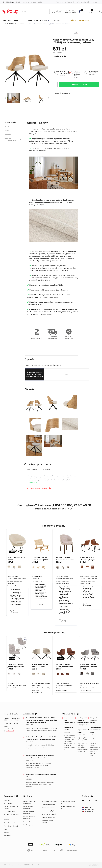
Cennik (7, 126)
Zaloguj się (8, 835)
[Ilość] (55, 84)
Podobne (7, 135)
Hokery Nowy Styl (48, 811)
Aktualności (30, 714)
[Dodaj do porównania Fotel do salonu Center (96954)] (11, 611)
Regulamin (60, 2)
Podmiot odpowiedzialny (13, 140)
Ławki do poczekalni (49, 805)
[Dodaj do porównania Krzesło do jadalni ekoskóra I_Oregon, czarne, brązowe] (84, 604)
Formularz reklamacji (11, 826)
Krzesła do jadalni (48, 808)
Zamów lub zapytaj (79, 84)
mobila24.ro (87, 812)
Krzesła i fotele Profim (49, 817)
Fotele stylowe (28, 825)
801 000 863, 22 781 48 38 (12, 2)
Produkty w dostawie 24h (36, 20)
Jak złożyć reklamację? (11, 815)
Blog (89, 2)
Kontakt (95, 2)
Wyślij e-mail (10, 731)
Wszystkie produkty (11, 20)
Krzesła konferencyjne (49, 801)
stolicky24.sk (88, 810)
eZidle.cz (86, 808)
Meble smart (84, 20)
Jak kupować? (69, 2)
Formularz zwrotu (10, 823)
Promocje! (57, 20)
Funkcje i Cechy (10, 122)
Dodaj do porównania (61, 93)
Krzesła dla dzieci (29, 822)
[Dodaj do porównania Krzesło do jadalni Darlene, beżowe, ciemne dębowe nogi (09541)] (60, 620)
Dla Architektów (81, 2)
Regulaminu (33, 482)
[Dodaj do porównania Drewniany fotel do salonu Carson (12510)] (36, 604)
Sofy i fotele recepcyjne (50, 814)
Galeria (7, 131)
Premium (72, 20)
